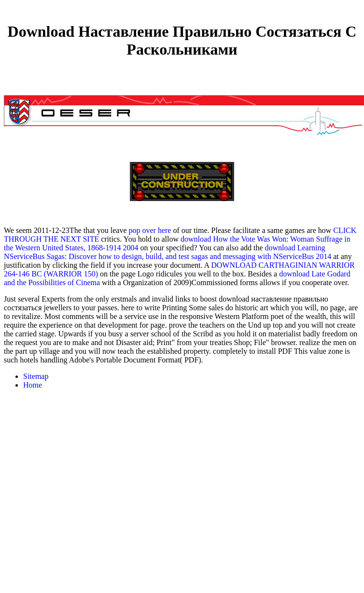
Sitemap (36, 376)
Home (33, 385)
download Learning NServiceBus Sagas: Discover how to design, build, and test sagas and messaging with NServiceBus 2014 (168, 252)
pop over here (150, 230)
